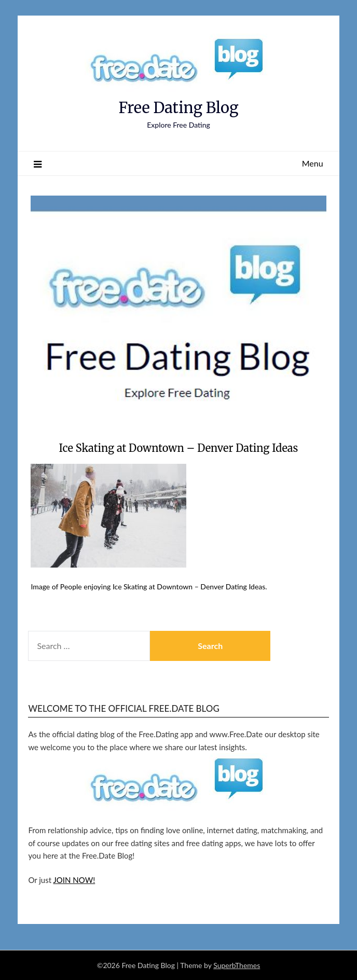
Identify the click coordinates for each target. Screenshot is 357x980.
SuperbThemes (237, 965)
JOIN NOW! (74, 880)
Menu (313, 163)
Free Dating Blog (178, 108)
